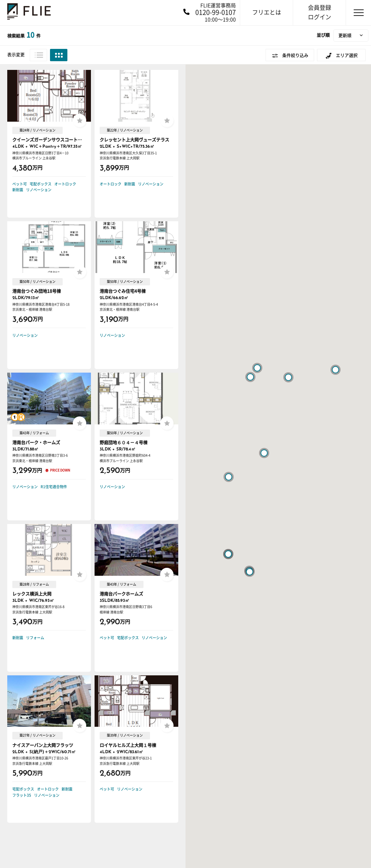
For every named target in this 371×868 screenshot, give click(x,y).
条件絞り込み (295, 55)
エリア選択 (347, 55)
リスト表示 (38, 55)
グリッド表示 (59, 55)
